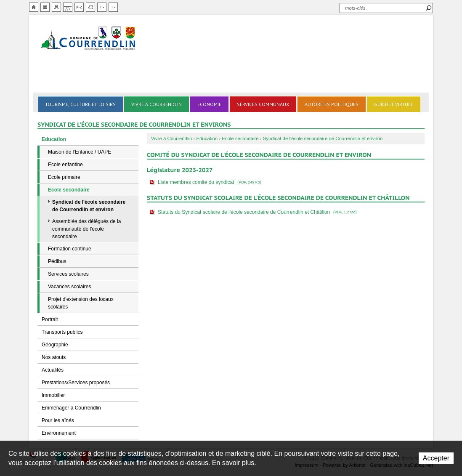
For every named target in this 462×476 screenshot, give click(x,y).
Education (54, 139)
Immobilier (53, 395)
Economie (209, 104)
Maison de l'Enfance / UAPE (80, 152)
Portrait (50, 319)
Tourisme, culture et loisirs (80, 104)
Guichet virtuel (394, 104)
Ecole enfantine (65, 165)
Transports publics (62, 332)
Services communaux (263, 104)
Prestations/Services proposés (76, 383)
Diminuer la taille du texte (113, 7)
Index (79, 7)
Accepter (436, 458)
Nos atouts (54, 357)
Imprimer (90, 7)
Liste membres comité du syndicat (210, 182)
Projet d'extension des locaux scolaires (81, 303)
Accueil (34, 7)
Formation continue (70, 249)
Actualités (53, 370)
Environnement (59, 433)
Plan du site (56, 7)
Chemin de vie (68, 7)
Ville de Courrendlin (89, 39)
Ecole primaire (64, 177)
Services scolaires (68, 274)
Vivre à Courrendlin (157, 104)
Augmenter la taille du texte (102, 7)
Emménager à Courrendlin (71, 408)
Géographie (55, 345)
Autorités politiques (332, 104)
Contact (45, 7)
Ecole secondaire (69, 190)
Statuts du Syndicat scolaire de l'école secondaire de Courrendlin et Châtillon (258, 212)
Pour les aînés (58, 420)
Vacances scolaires (70, 287)
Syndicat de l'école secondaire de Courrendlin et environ (89, 206)
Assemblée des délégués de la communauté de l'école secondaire (86, 229)
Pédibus (57, 261)
